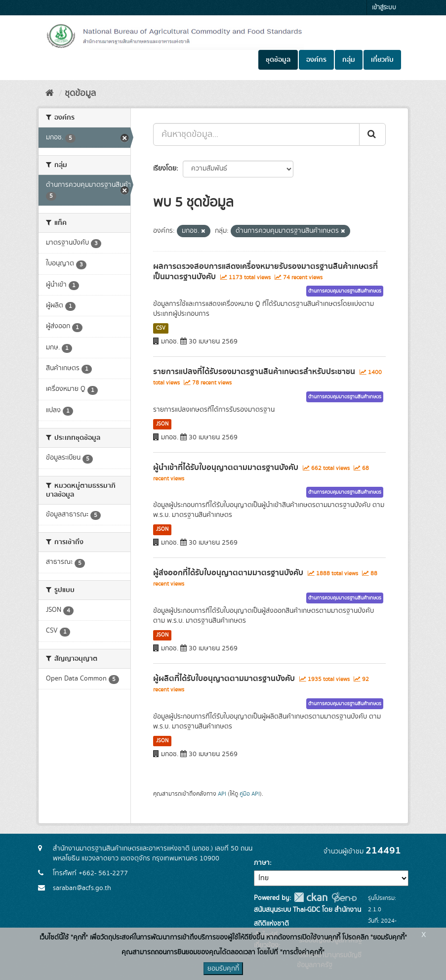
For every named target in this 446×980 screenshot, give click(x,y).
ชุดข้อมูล (278, 60)
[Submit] (372, 134)
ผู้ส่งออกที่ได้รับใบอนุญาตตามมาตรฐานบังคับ (228, 573)
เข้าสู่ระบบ (384, 8)
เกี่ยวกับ (382, 60)
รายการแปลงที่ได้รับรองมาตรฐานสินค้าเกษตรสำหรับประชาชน (254, 372)
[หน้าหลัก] (50, 93)
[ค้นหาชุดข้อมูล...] (256, 134)
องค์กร (316, 60)
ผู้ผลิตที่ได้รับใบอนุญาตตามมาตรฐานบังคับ (224, 679)
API (222, 794)
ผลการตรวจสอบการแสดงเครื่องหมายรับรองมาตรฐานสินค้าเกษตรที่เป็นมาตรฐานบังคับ (265, 272)
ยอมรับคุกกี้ (223, 969)
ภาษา (262, 863)
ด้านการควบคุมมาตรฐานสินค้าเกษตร (345, 291)
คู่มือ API (250, 794)
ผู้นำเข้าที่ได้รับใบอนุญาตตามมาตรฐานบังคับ (226, 468)
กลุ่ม (349, 60)
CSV (161, 328)
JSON (162, 424)
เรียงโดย (165, 169)
